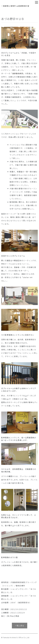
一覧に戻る (20, 626)
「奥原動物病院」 (18, 73)
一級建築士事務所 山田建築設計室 (15, 6)
